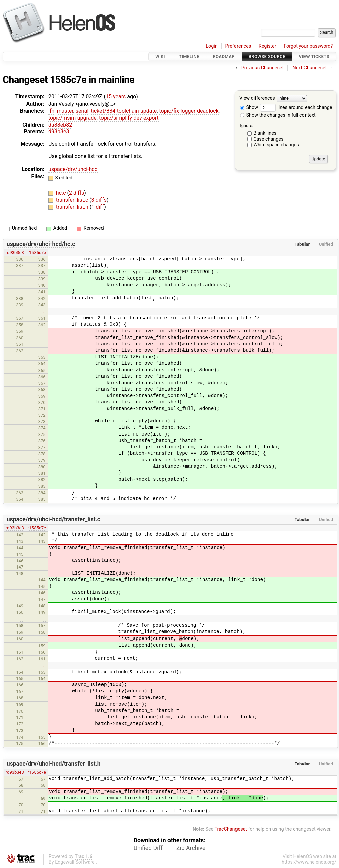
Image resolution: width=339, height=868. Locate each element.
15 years (116, 97)
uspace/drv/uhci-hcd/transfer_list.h (54, 764)
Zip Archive (191, 848)
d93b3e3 (59, 131)
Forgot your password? (308, 46)
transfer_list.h (73, 207)
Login (212, 46)
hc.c (62, 193)
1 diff (98, 207)
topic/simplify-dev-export (129, 118)
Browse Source (267, 56)
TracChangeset (231, 829)
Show (249, 107)
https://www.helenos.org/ (309, 862)
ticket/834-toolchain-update (124, 111)
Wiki (160, 56)
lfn (51, 111)
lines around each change (296, 107)
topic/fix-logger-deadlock (189, 111)
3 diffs (99, 200)
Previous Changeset (263, 68)
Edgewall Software (75, 862)
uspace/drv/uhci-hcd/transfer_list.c (54, 519)
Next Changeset (310, 68)
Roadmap (224, 56)
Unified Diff (148, 848)
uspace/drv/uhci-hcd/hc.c (41, 244)
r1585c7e (37, 252)
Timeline (189, 56)
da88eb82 (60, 125)
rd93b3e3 (15, 252)
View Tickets (314, 56)
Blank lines (265, 133)
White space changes (276, 145)
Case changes (268, 139)
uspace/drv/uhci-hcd (73, 169)
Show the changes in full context (278, 115)
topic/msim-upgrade (73, 118)
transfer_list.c (73, 200)
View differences (257, 99)
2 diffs (77, 193)
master (65, 111)
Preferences (238, 46)
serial (82, 111)
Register (267, 46)
